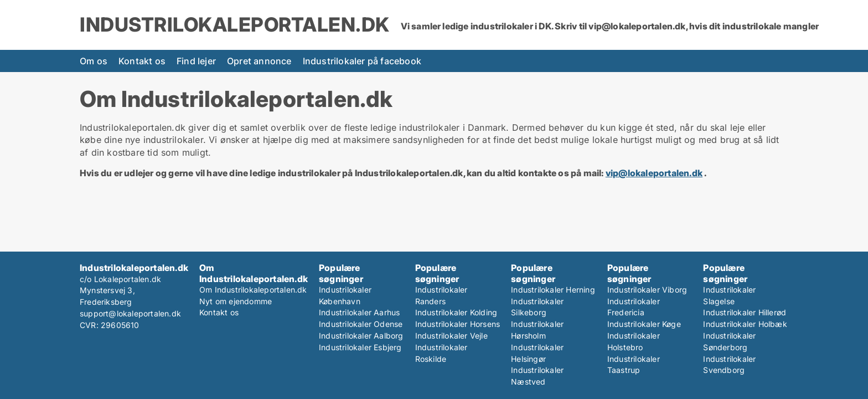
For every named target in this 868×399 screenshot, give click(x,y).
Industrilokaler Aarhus (359, 312)
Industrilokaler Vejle (451, 336)
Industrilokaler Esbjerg (360, 347)
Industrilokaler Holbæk (745, 324)
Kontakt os (142, 61)
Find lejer (196, 61)
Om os (94, 61)
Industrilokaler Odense (361, 324)
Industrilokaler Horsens (458, 324)
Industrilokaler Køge (644, 324)
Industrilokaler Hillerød (745, 312)
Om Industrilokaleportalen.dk (253, 290)
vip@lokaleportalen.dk (654, 173)
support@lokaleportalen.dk (130, 313)
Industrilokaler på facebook (362, 61)
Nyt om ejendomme (236, 301)
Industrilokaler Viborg (647, 290)
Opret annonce (259, 61)
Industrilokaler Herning (553, 290)
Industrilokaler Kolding (456, 312)
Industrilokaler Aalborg (361, 336)
